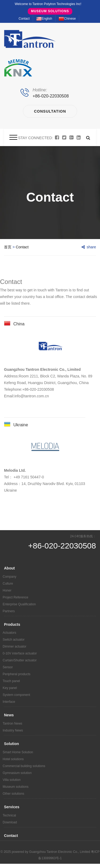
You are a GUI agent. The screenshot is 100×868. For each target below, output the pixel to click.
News (9, 715)
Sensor (8, 667)
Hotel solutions (13, 759)
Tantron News (12, 724)
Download (10, 822)
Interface (9, 702)
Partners (9, 611)
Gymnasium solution (17, 773)
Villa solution (12, 780)
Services (12, 807)
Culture (8, 584)
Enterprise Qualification (19, 604)
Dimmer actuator (15, 646)
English (44, 19)
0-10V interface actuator (20, 653)
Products (12, 624)
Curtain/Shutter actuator (20, 660)
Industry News (13, 730)
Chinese (67, 19)
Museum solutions (50, 11)
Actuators (9, 633)
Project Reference (15, 597)
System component (16, 695)
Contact (24, 19)
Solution (11, 744)
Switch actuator (14, 640)
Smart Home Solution (18, 752)
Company (9, 577)
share (89, 247)
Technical (9, 815)
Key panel (10, 688)
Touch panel (11, 681)
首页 (8, 247)
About (9, 568)
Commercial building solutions (24, 766)
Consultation (50, 111)
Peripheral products (17, 674)
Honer (7, 590)
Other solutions (13, 794)
